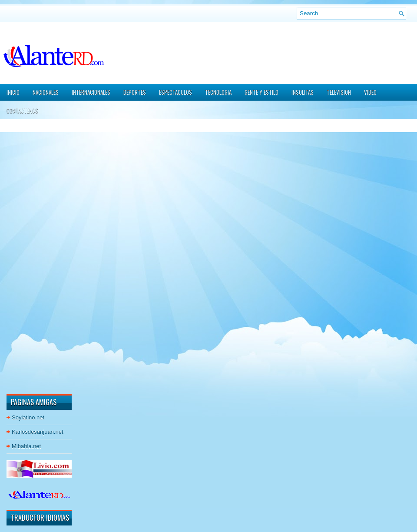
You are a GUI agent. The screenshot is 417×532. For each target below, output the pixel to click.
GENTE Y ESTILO (261, 92)
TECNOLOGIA (218, 92)
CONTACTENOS (22, 110)
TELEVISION (339, 92)
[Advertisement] (33, 256)
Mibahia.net (26, 446)
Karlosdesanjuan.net (38, 432)
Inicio (13, 92)
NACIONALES (46, 92)
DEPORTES (135, 92)
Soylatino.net (28, 417)
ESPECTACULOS (175, 92)
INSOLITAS (303, 92)
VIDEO (370, 92)
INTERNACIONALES (91, 92)
